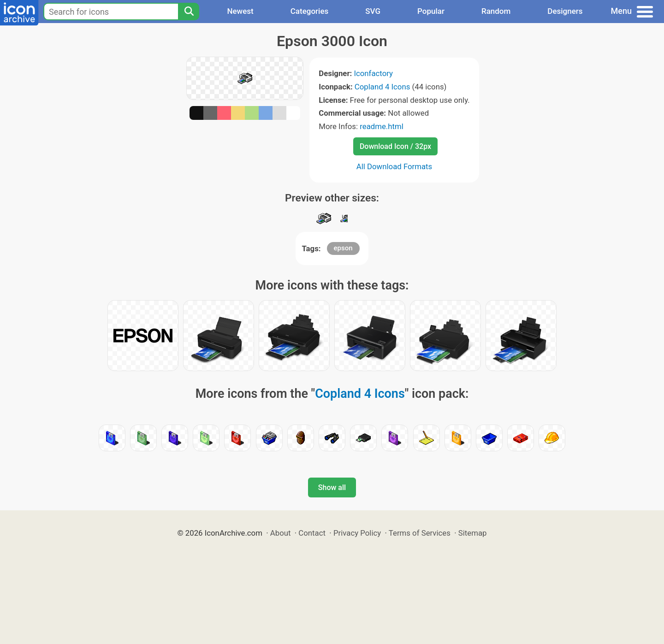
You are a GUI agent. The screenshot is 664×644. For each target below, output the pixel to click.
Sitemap (473, 533)
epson (343, 248)
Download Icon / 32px (395, 146)
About (281, 533)
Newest (240, 11)
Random (496, 11)
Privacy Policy (357, 533)
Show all (332, 487)
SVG (373, 11)
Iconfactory (373, 73)
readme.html (382, 126)
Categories (310, 11)
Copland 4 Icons (382, 87)
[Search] (189, 12)
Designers (565, 11)
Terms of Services (420, 533)
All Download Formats (394, 166)
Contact (312, 533)
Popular (431, 11)
